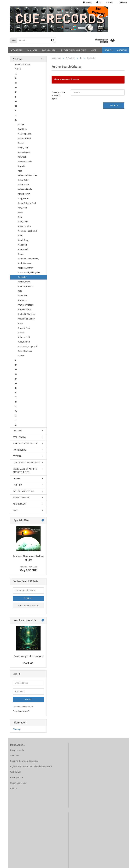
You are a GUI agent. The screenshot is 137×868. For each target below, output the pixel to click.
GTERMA (17, 456)
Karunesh (22, 157)
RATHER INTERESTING (23, 491)
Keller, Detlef (24, 180)
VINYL (16, 510)
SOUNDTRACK (20, 504)
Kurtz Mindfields (25, 351)
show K (21, 125)
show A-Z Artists (23, 64)
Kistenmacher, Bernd (27, 231)
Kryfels (21, 333)
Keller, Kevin (23, 185)
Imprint (13, 788)
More (93, 50)
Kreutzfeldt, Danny (26, 319)
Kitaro (20, 235)
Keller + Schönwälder (27, 175)
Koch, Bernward (25, 263)
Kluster (21, 254)
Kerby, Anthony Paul (27, 203)
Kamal (21, 143)
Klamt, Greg (23, 240)
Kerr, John (22, 208)
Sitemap (17, 729)
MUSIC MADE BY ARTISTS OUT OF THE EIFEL (25, 470)
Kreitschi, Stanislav (26, 314)
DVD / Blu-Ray (49, 50)
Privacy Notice (17, 777)
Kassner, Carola (25, 161)
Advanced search (28, 606)
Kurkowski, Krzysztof (27, 346)
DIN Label (32, 50)
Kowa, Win (23, 296)
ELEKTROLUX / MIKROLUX (74, 50)
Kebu (20, 171)
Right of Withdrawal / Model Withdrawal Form (31, 766)
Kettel (20, 212)
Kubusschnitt (24, 337)
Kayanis (21, 166)
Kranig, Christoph (25, 305)
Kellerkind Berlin (25, 189)
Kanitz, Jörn (23, 148)
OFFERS (17, 479)
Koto (20, 291)
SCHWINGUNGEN (21, 498)
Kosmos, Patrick (25, 286)
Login (28, 700)
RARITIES (17, 485)
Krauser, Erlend (24, 309)
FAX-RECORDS (20, 450)
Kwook (21, 356)
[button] (99, 2)
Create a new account (23, 707)
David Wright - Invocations (28, 656)
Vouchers (15, 755)
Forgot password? (21, 711)
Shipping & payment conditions (24, 761)
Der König (22, 129)
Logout (87, 2)
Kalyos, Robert (24, 138)
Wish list (122, 2)
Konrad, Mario (24, 282)
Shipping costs (17, 750)
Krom (20, 323)
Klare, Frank (23, 249)
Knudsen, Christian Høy (28, 259)
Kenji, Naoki (23, 199)
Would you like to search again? (58, 95)
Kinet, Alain (23, 222)
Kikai (20, 217)
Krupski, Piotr (24, 328)
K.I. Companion (25, 134)
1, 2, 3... (19, 69)
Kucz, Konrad (24, 342)
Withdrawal (15, 772)
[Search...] (14, 40)
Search (108, 50)
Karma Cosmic (24, 152)
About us (122, 50)
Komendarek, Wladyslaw (29, 272)
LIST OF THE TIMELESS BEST (27, 463)
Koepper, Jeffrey (25, 268)
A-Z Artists (17, 50)
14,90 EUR (28, 663)
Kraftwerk (22, 300)
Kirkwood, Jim (24, 226)
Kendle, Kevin (24, 194)
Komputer (22, 277)
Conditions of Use (18, 783)
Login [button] (110, 2)
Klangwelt (22, 245)
